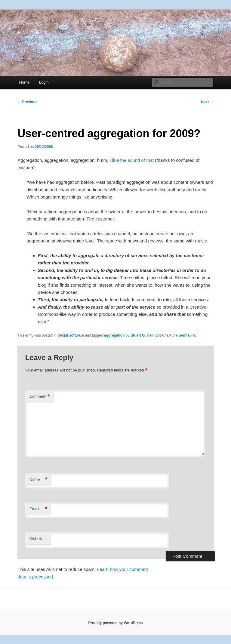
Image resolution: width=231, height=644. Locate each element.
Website (37, 539)
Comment (40, 397)
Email (38, 509)
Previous (27, 102)
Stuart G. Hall (142, 335)
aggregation (114, 335)
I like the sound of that (132, 160)
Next (207, 102)
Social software (71, 335)
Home (25, 82)
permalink (187, 335)
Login (44, 82)
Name (38, 480)
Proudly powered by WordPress (115, 623)
